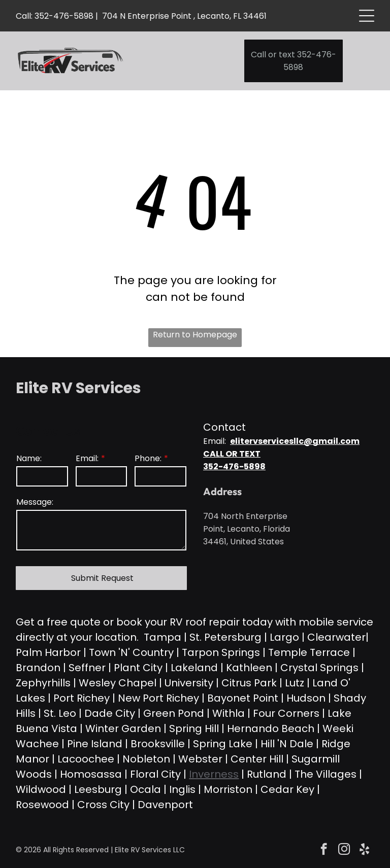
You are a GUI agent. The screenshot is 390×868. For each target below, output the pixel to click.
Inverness (214, 774)
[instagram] (344, 850)
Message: (35, 502)
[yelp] (364, 850)
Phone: (148, 458)
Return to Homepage (195, 335)
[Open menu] (367, 16)
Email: (87, 458)
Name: (29, 458)
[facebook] (324, 850)
